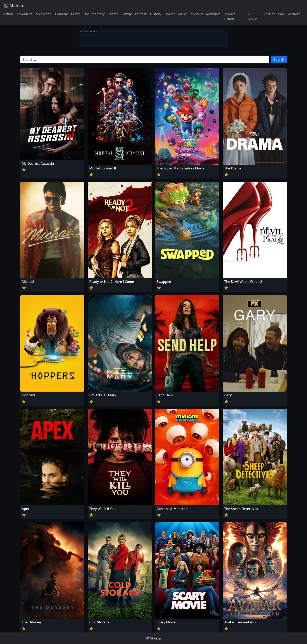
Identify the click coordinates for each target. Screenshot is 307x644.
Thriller (269, 14)
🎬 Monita (13, 6)
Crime (76, 14)
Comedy (61, 14)
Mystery (197, 14)
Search (279, 59)
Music (183, 14)
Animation (44, 14)
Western (294, 14)
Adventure (24, 14)
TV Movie (252, 16)
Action (8, 14)
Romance (213, 14)
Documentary (94, 14)
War (281, 14)
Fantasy (141, 14)
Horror (170, 14)
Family (127, 14)
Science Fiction (230, 16)
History (156, 14)
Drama (113, 14)
